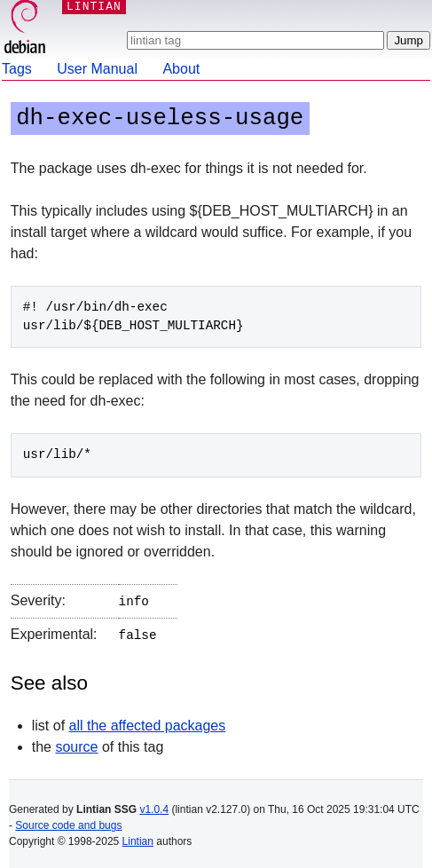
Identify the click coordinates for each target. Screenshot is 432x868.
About (181, 69)
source (76, 743)
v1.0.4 (154, 806)
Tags (17, 69)
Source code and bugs (68, 822)
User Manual (97, 69)
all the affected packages (148, 722)
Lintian (138, 838)
